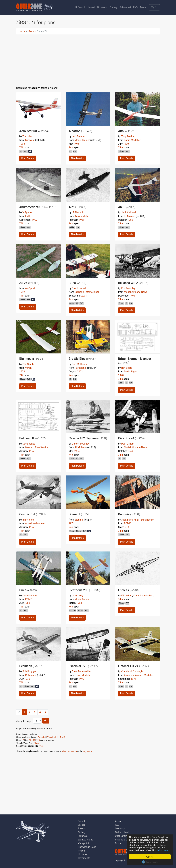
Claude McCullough (132, 671)
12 (23, 740)
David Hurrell (79, 288)
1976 (77, 144)
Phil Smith (28, 364)
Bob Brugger (29, 671)
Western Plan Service (37, 447)
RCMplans (130, 216)
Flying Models (82, 675)
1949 (130, 451)
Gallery (114, 7)
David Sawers (30, 596)
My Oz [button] (154, 7)
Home (22, 31)
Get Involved (122, 832)
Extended (42, 737)
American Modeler (35, 523)
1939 (82, 220)
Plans (36, 743)
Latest (91, 7)
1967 (31, 451)
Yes (41, 746)
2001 (84, 296)
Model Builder (82, 140)
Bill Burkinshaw (145, 520)
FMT (28, 216)
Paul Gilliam (128, 444)
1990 (126, 144)
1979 (133, 296)
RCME (127, 523)
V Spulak (27, 212)
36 (30, 740)
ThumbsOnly (53, 737)
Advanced (125, 7)
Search (80, 7)
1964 (77, 451)
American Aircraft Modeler (138, 675)
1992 (35, 220)
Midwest (30, 140)
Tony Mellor (128, 136)
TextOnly (64, 737)
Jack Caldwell (129, 212)
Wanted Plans (86, 840)
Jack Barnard (128, 520)
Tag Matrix (87, 751)
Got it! (150, 857)
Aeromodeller (82, 216)
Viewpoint (83, 843)
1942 (22, 292)
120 (38, 740)
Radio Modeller (132, 140)
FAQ (135, 7)
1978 (126, 527)
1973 (82, 679)
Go (46, 721)
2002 (80, 372)
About (118, 821)
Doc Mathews (79, 364)
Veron (28, 368)
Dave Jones (29, 444)
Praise (81, 851)
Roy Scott (126, 368)
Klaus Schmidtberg (144, 596)
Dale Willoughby (81, 444)
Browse (101, 7)
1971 (134, 679)
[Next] (45, 712)
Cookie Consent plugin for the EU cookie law (150, 862)
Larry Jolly (77, 596)
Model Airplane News (136, 292)
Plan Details (28, 158)
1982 (130, 220)
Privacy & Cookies (125, 840)
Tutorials (83, 836)
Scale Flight (130, 372)
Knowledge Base (87, 847)
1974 (71, 523)
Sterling (79, 520)
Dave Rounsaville (81, 671)
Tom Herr (28, 136)
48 (34, 740)
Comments (84, 858)
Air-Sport (30, 288)
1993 (22, 144)
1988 (27, 603)
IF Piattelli (77, 212)
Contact (119, 843)
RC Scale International (87, 292)
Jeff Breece (78, 136)
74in (22, 147)
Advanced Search (69, 751)
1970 (121, 375)
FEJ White (127, 596)
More (143, 7)
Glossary (120, 829)
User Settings (122, 836)
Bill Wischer (29, 520)
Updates (83, 854)
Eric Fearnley (128, 288)
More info (163, 850)
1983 (79, 603)
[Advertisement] (88, 58)
